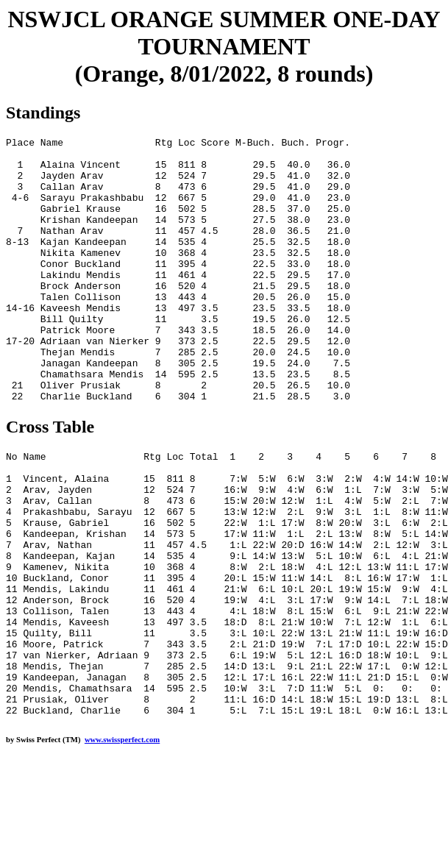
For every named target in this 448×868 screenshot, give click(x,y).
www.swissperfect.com (122, 845)
